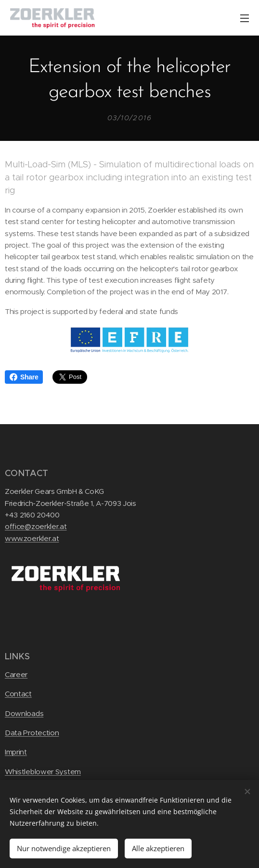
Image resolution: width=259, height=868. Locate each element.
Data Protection (32, 733)
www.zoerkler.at (32, 538)
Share (24, 377)
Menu (245, 18)
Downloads (24, 713)
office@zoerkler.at (36, 526)
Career (16, 674)
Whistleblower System (43, 771)
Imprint (16, 752)
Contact (18, 694)
